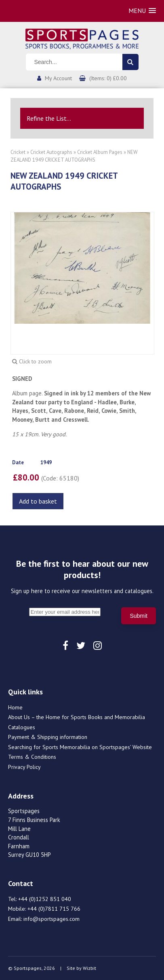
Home (15, 707)
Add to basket (38, 501)
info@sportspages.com (52, 919)
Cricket (18, 152)
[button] (142, 11)
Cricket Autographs (51, 152)
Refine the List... (49, 118)
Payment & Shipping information (48, 737)
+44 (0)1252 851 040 (45, 899)
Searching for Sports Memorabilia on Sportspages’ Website (80, 747)
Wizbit (89, 968)
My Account (58, 78)
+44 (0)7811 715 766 (54, 909)
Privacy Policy (24, 767)
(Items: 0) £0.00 (108, 78)
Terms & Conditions (32, 757)
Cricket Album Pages (100, 152)
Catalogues (22, 727)
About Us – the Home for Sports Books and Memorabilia (77, 717)
